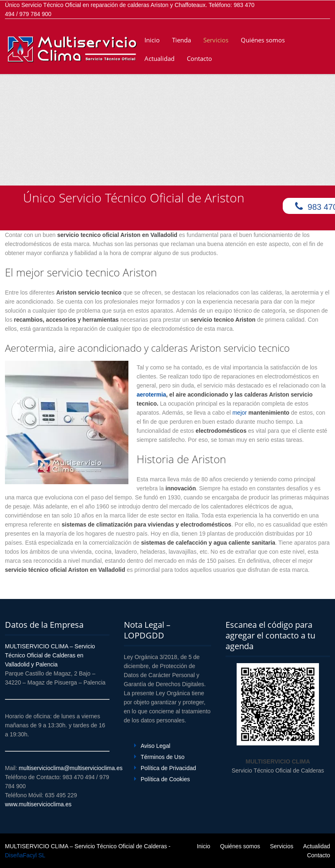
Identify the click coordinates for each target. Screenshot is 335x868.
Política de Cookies (165, 779)
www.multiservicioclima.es (38, 804)
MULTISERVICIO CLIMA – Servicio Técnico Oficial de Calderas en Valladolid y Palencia (50, 655)
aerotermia (151, 395)
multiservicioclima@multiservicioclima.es (70, 768)
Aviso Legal (156, 746)
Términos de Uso (163, 757)
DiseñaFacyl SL (25, 855)
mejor (262, 413)
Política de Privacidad (169, 768)
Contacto (199, 58)
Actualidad (159, 58)
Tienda (181, 40)
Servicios (216, 40)
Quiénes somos (263, 40)
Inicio (152, 40)
